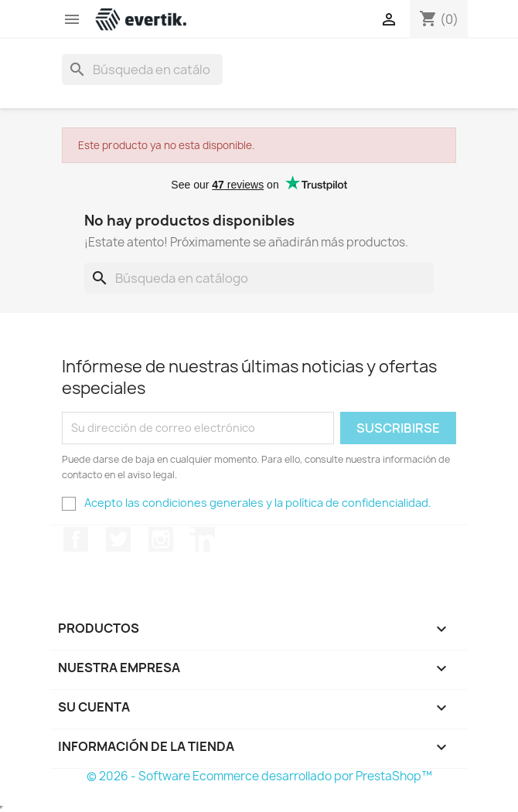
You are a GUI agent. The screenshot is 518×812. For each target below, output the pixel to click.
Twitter (118, 539)
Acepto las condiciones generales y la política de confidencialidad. (258, 503)
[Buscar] (142, 70)
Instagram (161, 539)
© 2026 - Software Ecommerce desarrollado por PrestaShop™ (259, 776)
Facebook (76, 539)
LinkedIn (203, 539)
